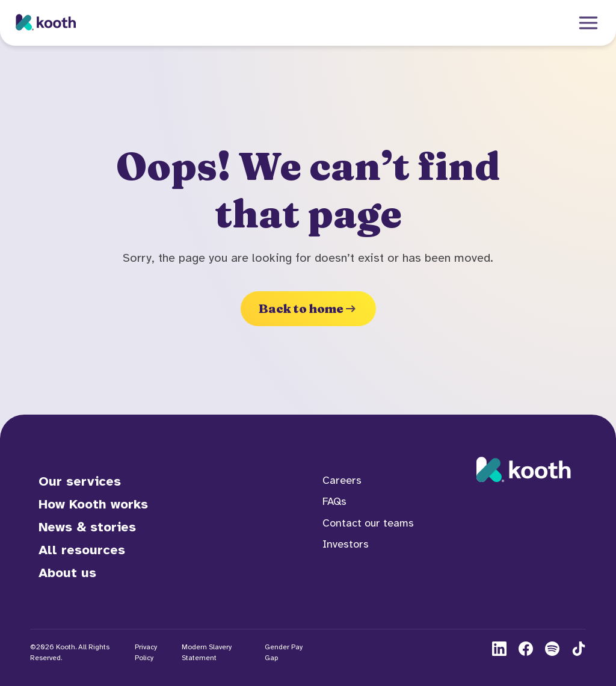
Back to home (308, 308)
